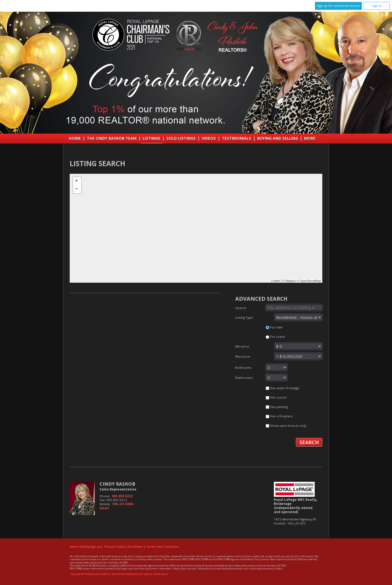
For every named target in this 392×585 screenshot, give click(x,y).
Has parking (277, 407)
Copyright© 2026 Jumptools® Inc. (91, 574)
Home (75, 138)
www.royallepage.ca (85, 547)
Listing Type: (279, 317)
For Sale (274, 327)
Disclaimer (135, 547)
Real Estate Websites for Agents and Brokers (140, 574)
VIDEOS (209, 138)
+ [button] (77, 181)
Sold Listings (181, 138)
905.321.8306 (123, 504)
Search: (279, 307)
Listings (151, 138)
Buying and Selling (278, 138)
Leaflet (275, 281)
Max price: (279, 357)
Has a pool (276, 397)
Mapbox (291, 281)
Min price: (279, 347)
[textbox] (294, 307)
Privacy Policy (114, 547)
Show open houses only (286, 426)
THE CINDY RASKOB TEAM (112, 138)
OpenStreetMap (310, 281)
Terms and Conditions (163, 547)
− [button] (77, 189)
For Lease (275, 336)
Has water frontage (282, 388)
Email (104, 508)
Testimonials (237, 138)
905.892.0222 (122, 496)
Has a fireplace (279, 416)
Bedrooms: (279, 368)
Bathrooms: (279, 379)
